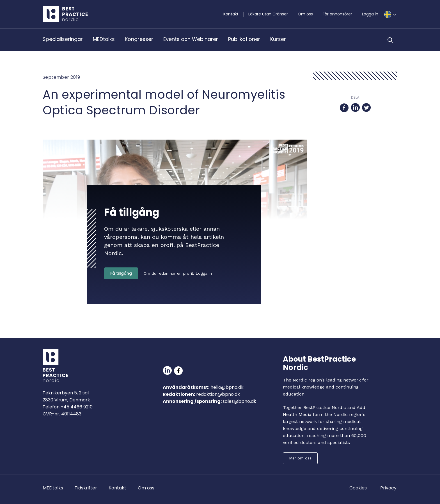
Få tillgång (121, 273)
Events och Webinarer (191, 39)
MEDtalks (104, 39)
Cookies (358, 488)
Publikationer (244, 39)
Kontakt (231, 14)
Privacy (388, 488)
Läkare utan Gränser (268, 14)
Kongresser (139, 39)
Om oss (305, 14)
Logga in (370, 14)
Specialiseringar (63, 39)
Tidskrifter (86, 488)
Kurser (278, 39)
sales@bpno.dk (239, 401)
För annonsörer (337, 14)
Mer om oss (300, 458)
